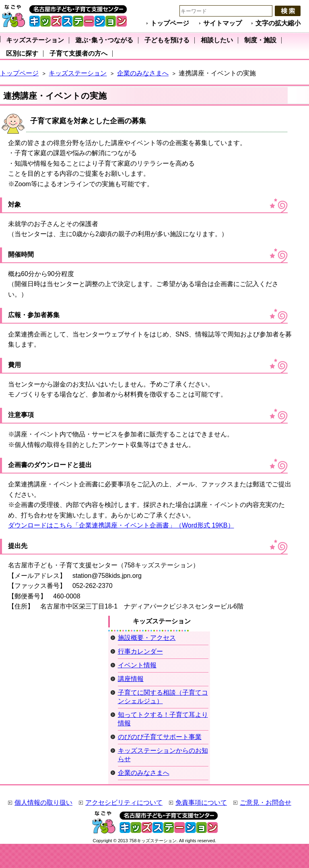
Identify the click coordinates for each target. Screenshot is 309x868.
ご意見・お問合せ (266, 803)
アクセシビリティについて (124, 803)
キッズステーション (78, 73)
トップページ (170, 23)
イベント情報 (137, 665)
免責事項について (201, 803)
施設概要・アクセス (147, 638)
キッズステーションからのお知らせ (163, 755)
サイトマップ (222, 23)
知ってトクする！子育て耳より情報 (163, 719)
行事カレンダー (140, 651)
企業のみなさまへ (143, 73)
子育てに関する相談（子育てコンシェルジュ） (163, 697)
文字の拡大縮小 (278, 23)
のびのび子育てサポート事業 (160, 737)
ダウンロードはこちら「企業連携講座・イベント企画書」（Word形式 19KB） (121, 525)
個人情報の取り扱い (43, 803)
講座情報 (131, 679)
